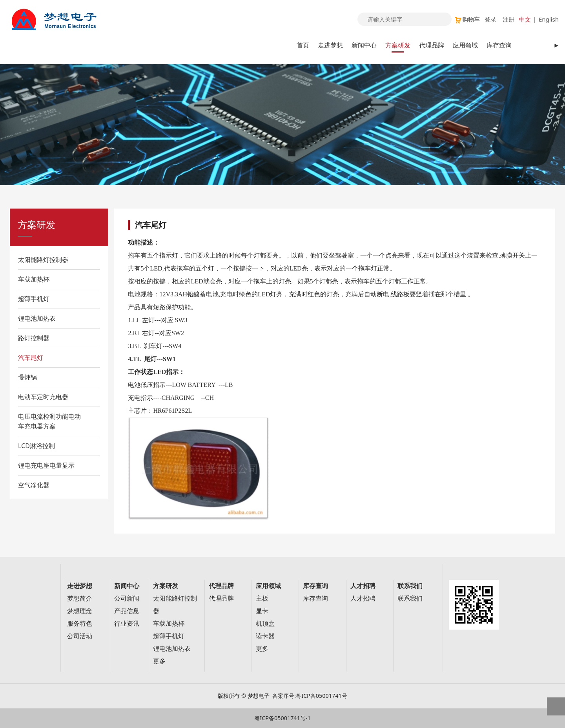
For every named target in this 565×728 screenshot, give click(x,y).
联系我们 (410, 598)
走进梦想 (330, 45)
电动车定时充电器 (43, 397)
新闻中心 (364, 45)
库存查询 (499, 45)
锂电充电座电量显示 (46, 465)
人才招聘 (363, 598)
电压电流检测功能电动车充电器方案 (49, 421)
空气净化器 (34, 485)
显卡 (262, 611)
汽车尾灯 (31, 358)
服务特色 (80, 624)
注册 (508, 19)
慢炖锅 (27, 377)
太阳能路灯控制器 (43, 260)
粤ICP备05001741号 (322, 696)
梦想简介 (80, 598)
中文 (525, 19)
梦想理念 (80, 611)
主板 (262, 598)
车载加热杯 (34, 279)
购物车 (467, 19)
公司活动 (80, 636)
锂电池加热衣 (37, 318)
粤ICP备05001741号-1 (282, 718)
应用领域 (465, 45)
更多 (159, 661)
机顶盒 (265, 624)
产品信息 (127, 611)
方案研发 (398, 45)
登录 (490, 19)
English (549, 19)
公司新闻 (127, 598)
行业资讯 (127, 624)
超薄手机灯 (34, 299)
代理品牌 (432, 45)
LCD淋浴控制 (36, 446)
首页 (303, 45)
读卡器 (265, 636)
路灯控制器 (34, 338)
